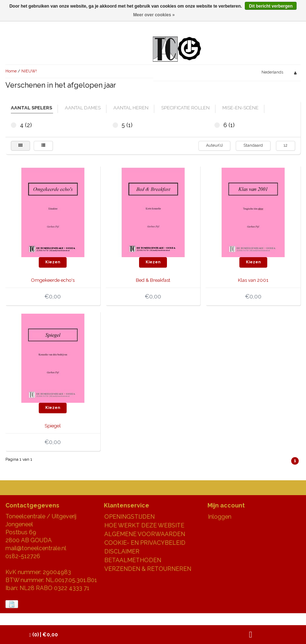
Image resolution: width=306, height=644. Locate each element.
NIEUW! (29, 71)
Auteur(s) (214, 145)
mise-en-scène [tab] (240, 108)
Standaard (253, 145)
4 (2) (14, 125)
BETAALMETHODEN (133, 560)
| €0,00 (44, 635)
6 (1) (217, 125)
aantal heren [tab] (131, 108)
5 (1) (115, 125)
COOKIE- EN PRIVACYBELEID (145, 543)
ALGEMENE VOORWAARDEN (145, 534)
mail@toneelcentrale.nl (36, 548)
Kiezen (53, 262)
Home (11, 71)
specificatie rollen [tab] (185, 108)
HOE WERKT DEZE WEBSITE (144, 525)
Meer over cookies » (154, 15)
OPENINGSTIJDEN (129, 517)
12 (286, 145)
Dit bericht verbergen (271, 6)
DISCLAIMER (122, 551)
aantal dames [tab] (83, 108)
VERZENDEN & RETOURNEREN (148, 569)
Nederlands (272, 72)
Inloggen (220, 517)
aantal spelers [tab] (32, 108)
